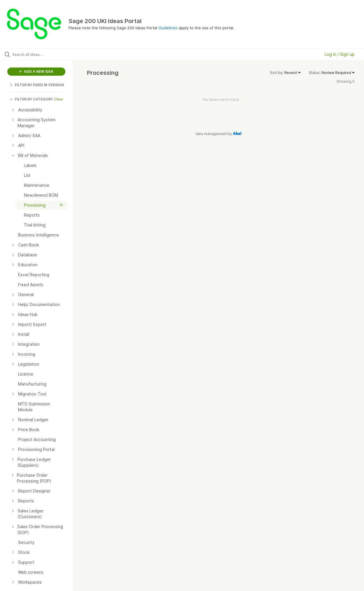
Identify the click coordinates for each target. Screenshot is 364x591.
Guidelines (168, 28)
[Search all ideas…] (44, 54)
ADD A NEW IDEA (36, 71)
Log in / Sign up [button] (340, 54)
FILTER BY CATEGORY (31, 99)
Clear (59, 99)
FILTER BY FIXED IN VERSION (37, 85)
